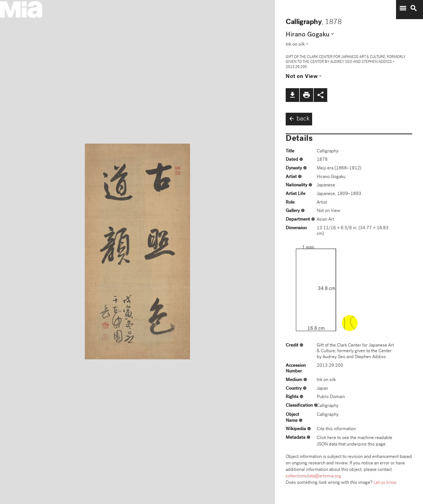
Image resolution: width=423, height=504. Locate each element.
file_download (292, 95)
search (414, 8)
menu (403, 8)
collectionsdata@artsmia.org (313, 476)
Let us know (385, 483)
